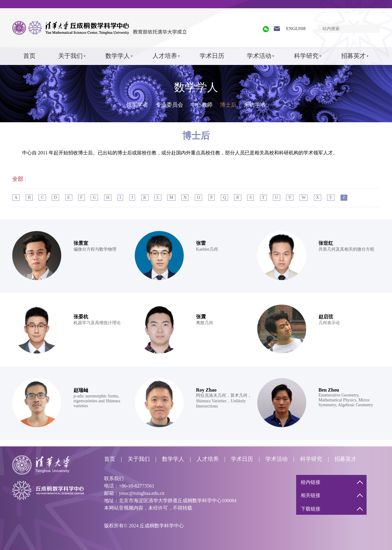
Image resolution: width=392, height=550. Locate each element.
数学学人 (118, 56)
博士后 (228, 105)
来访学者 (255, 105)
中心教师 (202, 105)
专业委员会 (169, 105)
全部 (18, 179)
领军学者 (137, 105)
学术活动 (259, 56)
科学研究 (306, 56)
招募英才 (353, 56)
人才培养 (165, 56)
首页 (29, 56)
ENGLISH (296, 29)
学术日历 (212, 56)
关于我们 (70, 56)
